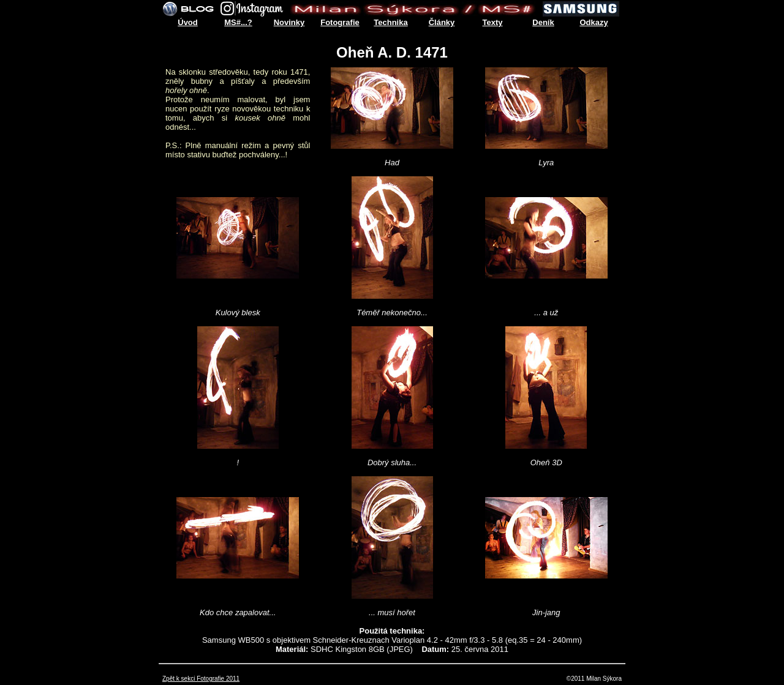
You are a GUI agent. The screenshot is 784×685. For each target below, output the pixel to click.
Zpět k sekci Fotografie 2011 (201, 679)
